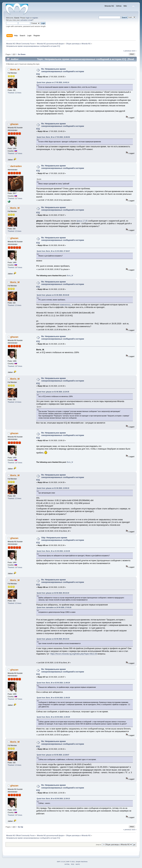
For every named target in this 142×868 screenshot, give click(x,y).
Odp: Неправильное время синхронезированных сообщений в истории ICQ (60, 540)
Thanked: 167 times (15, 153)
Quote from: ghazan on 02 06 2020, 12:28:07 (53, 755)
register (35, 18)
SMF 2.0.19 (61, 862)
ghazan (14, 124)
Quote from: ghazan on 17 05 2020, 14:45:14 (53, 82)
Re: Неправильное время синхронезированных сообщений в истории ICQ (60, 71)
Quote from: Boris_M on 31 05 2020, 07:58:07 (53, 251)
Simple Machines (82, 862)
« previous (127, 51)
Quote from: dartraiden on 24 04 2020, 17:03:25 (54, 608)
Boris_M (15, 69)
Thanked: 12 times (15, 93)
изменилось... (66, 305)
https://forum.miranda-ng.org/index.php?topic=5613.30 (74, 654)
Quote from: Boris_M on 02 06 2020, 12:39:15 (53, 799)
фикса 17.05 (82, 221)
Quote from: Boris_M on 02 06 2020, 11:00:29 (53, 683)
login (28, 18)
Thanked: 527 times (15, 198)
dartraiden (16, 166)
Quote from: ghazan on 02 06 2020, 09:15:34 (53, 593)
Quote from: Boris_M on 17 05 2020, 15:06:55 (53, 137)
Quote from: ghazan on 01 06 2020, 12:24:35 (53, 392)
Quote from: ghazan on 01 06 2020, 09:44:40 (53, 295)
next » (134, 51)
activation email (26, 20)
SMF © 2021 (70, 862)
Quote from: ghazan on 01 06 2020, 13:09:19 (53, 488)
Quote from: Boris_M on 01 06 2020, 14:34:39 (53, 551)
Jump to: (99, 845)
